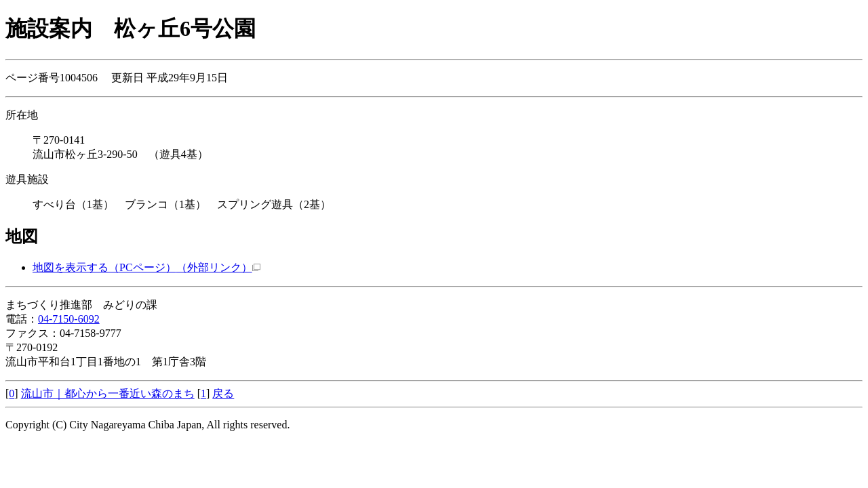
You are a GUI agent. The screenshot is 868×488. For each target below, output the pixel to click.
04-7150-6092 (69, 319)
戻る (223, 393)
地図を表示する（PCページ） (146, 267)
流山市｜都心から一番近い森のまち (108, 393)
